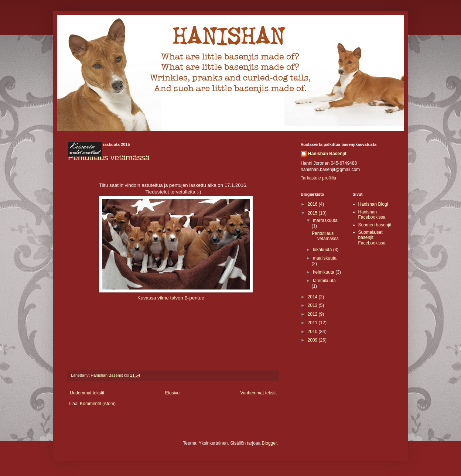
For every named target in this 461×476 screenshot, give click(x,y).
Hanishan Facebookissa (372, 215)
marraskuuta (325, 220)
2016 (313, 204)
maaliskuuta (325, 258)
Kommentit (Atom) (98, 404)
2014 (313, 297)
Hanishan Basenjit (327, 154)
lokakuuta (323, 250)
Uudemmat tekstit (87, 393)
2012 (313, 314)
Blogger (269, 443)
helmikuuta (324, 272)
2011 (313, 323)
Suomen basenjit (375, 225)
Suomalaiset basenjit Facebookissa (372, 238)
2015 (313, 213)
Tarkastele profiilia (318, 178)
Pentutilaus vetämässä (325, 236)
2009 (313, 340)
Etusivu (172, 393)
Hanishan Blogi (373, 204)
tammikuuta (324, 281)
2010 (313, 332)
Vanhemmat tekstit (259, 393)
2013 (313, 305)
